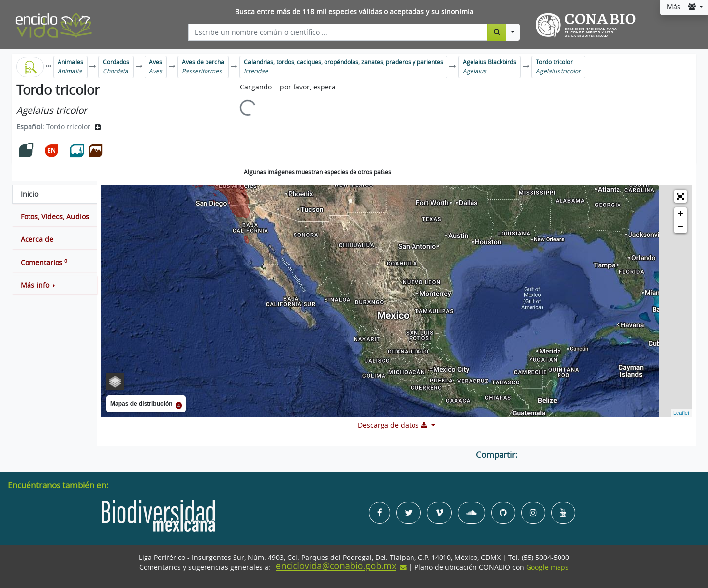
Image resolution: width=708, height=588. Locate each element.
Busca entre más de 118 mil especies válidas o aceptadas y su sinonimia (354, 12)
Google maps (547, 567)
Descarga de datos (394, 425)
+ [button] (681, 214)
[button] (55, 285)
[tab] (55, 194)
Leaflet (681, 413)
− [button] (681, 227)
